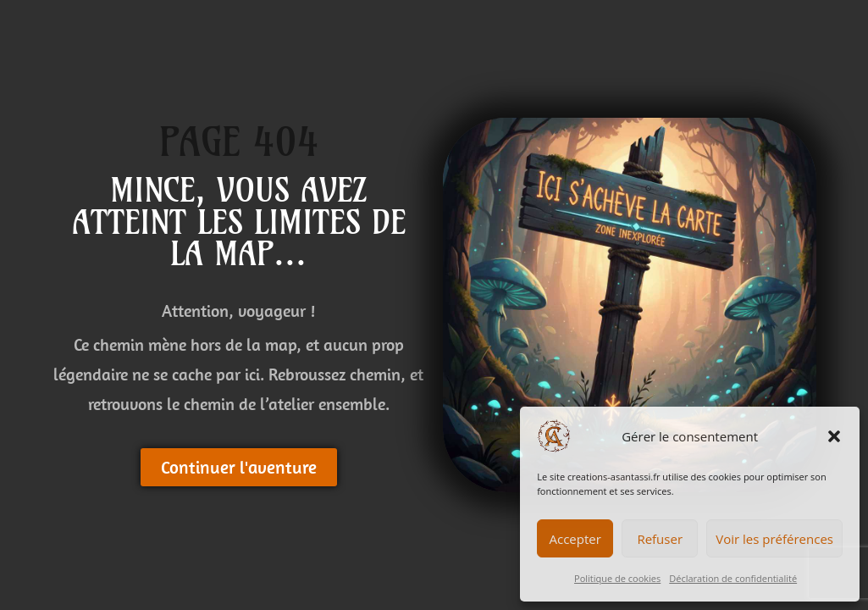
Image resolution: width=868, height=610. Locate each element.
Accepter (575, 539)
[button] (834, 436)
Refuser (660, 539)
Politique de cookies (617, 578)
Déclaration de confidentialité (733, 578)
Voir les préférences (774, 539)
